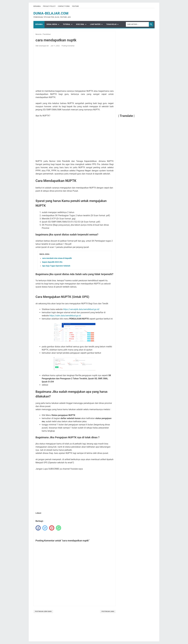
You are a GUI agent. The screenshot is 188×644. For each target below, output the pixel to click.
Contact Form (64, 6)
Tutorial (67, 24)
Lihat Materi (95, 24)
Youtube (75, 6)
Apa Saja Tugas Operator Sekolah (56, 266)
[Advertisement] (75, 68)
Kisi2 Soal (80, 24)
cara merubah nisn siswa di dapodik (57, 258)
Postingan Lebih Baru (43, 611)
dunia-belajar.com (51, 13)
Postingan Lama (108, 611)
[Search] (137, 24)
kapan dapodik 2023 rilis (52, 262)
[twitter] (45, 528)
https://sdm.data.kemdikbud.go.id (65, 316)
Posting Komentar (68, 46)
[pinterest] (52, 528)
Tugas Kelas (111, 24)
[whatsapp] (58, 528)
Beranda (37, 6)
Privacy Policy (49, 6)
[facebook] (38, 528)
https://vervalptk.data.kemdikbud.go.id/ (81, 309)
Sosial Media (52, 24)
